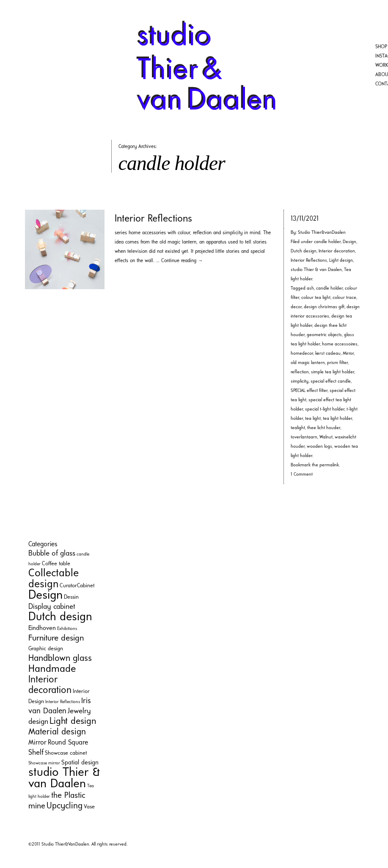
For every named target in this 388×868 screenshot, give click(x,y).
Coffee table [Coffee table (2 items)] (56, 564)
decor (296, 307)
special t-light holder (325, 409)
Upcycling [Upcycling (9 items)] (65, 806)
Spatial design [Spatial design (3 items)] (80, 763)
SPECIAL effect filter (309, 391)
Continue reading (182, 261)
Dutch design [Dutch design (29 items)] (60, 617)
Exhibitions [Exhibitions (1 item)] (67, 629)
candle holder (327, 242)
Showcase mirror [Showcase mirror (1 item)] (44, 763)
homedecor (302, 354)
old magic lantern (308, 363)
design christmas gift (324, 307)
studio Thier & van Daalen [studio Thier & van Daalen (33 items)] (64, 778)
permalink (329, 465)
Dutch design (304, 251)
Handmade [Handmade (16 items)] (52, 669)
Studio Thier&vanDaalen (322, 233)
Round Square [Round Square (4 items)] (68, 743)
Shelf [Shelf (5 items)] (36, 753)
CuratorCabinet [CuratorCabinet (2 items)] (77, 586)
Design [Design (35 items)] (45, 596)
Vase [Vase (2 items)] (89, 807)
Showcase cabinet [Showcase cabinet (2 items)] (66, 753)
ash (310, 289)
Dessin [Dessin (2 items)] (71, 597)
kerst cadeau (328, 354)
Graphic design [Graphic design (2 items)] (46, 649)
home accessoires (340, 344)
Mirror (348, 354)
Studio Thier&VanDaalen (65, 845)
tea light (313, 419)
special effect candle (331, 382)
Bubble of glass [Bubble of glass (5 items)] (52, 554)
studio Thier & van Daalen (316, 270)
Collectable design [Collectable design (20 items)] (54, 579)
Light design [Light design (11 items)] (73, 722)
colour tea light (316, 298)
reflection (300, 372)
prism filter (337, 363)
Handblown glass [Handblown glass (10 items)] (60, 659)
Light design (341, 261)
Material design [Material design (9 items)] (57, 732)
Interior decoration (337, 251)
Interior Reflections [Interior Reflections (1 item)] (63, 702)
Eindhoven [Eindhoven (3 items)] (42, 628)
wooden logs (319, 447)
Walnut (326, 437)
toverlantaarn (304, 437)
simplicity (300, 382)
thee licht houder (324, 428)
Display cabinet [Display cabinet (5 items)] (52, 607)
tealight (298, 428)
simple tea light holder (333, 372)
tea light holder (337, 419)
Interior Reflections (153, 219)
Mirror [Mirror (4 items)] (37, 743)
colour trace (344, 298)
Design (349, 242)
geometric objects (324, 335)
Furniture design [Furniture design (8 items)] (56, 638)
